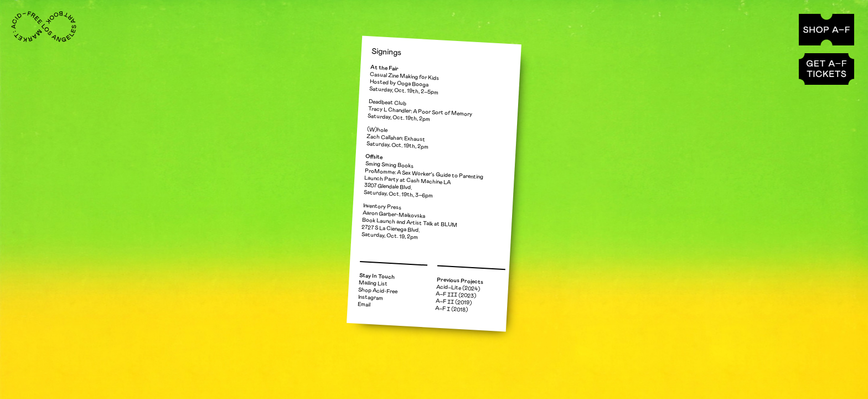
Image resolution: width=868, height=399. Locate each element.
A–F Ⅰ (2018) (451, 310)
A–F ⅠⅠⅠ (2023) (456, 295)
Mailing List (373, 283)
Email (364, 305)
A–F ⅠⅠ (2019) (454, 303)
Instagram (370, 298)
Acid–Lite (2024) (458, 288)
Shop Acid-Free (378, 291)
